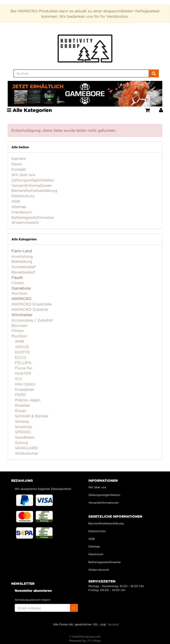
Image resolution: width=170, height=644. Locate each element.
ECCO (20, 357)
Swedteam (24, 437)
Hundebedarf (24, 267)
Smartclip (23, 427)
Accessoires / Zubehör (32, 320)
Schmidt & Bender (31, 416)
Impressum (22, 212)
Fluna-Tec (23, 368)
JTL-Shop (94, 641)
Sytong (21, 443)
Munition (19, 293)
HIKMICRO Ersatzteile (31, 304)
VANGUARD (26, 448)
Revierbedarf (23, 272)
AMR (19, 341)
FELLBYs (23, 363)
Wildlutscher (26, 453)
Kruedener (24, 389)
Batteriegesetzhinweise (33, 217)
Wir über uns (23, 175)
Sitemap (19, 207)
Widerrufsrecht (25, 222)
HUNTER (23, 373)
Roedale (22, 405)
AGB (16, 201)
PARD (20, 395)
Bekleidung (22, 261)
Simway (21, 421)
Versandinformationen (32, 185)
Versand (113, 624)
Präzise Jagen (27, 400)
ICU (18, 379)
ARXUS (21, 347)
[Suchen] (81, 73)
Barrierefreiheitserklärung (34, 190)
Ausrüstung (22, 256)
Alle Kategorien (29, 110)
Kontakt (19, 169)
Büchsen (19, 325)
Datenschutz (23, 196)
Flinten (18, 283)
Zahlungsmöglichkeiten (33, 180)
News (17, 164)
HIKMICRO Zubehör (30, 309)
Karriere (19, 159)
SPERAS (22, 432)
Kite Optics (25, 384)
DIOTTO (22, 352)
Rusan (20, 411)
